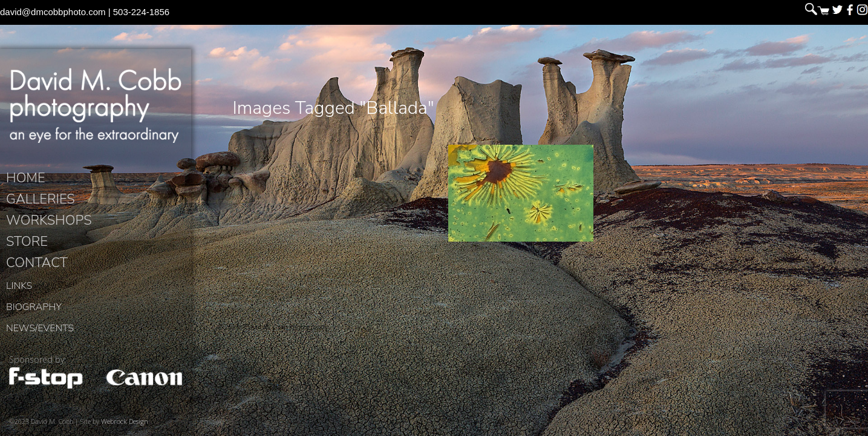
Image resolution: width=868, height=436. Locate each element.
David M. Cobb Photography (96, 107)
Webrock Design (125, 424)
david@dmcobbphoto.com (53, 12)
